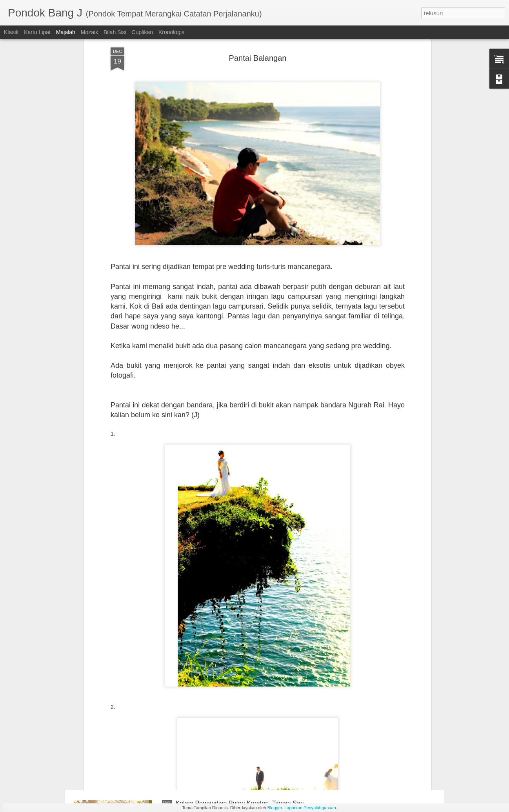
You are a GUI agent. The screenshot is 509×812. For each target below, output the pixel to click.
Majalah (66, 32)
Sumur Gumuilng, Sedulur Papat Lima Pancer (239, 714)
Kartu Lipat (37, 32)
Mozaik (89, 32)
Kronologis (171, 32)
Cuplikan (142, 32)
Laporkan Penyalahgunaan (310, 808)
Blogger (275, 808)
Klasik (11, 32)
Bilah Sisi (115, 32)
